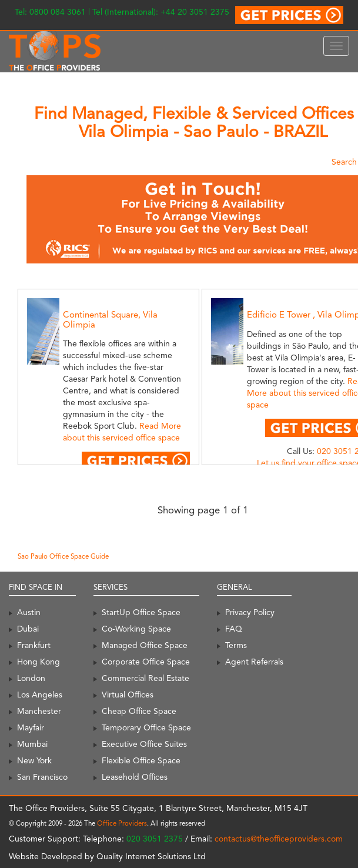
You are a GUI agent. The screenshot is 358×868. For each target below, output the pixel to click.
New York (34, 760)
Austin (29, 612)
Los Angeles (40, 695)
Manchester (39, 711)
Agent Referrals (254, 662)
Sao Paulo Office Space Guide (63, 556)
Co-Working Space (136, 629)
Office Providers (122, 823)
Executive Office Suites (144, 744)
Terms (236, 645)
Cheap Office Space (139, 711)
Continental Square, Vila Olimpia (110, 320)
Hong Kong (39, 662)
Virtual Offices (128, 695)
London (31, 678)
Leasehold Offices (135, 777)
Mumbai (32, 744)
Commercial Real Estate (145, 678)
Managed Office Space (145, 645)
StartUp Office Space (141, 612)
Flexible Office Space (141, 760)
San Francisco (42, 777)
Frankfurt (34, 645)
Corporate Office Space (146, 662)
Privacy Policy (250, 612)
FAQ (234, 629)
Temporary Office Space (146, 727)
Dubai (28, 629)
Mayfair (31, 727)
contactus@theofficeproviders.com (279, 839)
